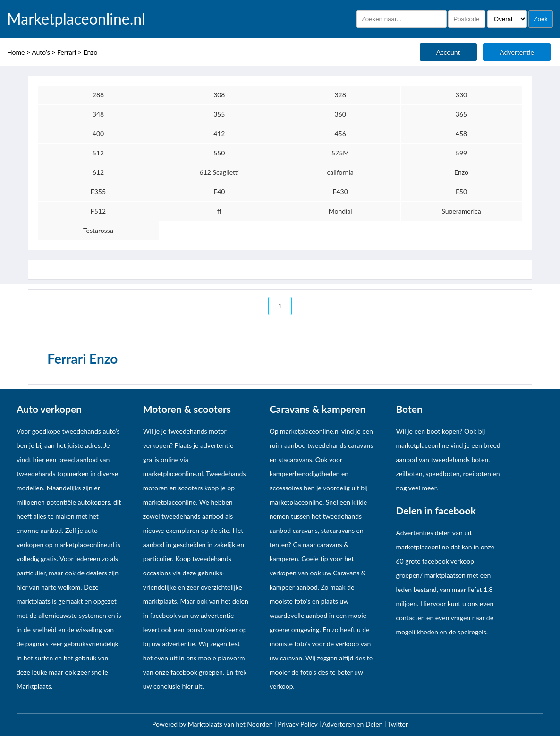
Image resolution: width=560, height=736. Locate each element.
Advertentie (517, 52)
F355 (98, 192)
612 (98, 172)
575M (340, 153)
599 (461, 153)
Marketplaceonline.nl (76, 19)
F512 (98, 211)
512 (98, 153)
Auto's (41, 52)
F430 (340, 192)
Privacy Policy (298, 724)
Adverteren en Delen (353, 724)
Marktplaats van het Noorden (231, 724)
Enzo (91, 52)
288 (98, 95)
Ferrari (67, 52)
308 (219, 95)
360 (340, 114)
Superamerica (461, 211)
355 (219, 114)
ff (219, 211)
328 (340, 95)
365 (461, 114)
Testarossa (98, 230)
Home (16, 52)
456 (340, 133)
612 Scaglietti (219, 172)
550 (219, 153)
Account (448, 52)
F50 (461, 192)
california (340, 172)
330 (461, 95)
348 (98, 114)
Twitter (398, 724)
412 (219, 133)
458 (461, 133)
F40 (219, 192)
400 (98, 133)
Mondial (340, 211)
